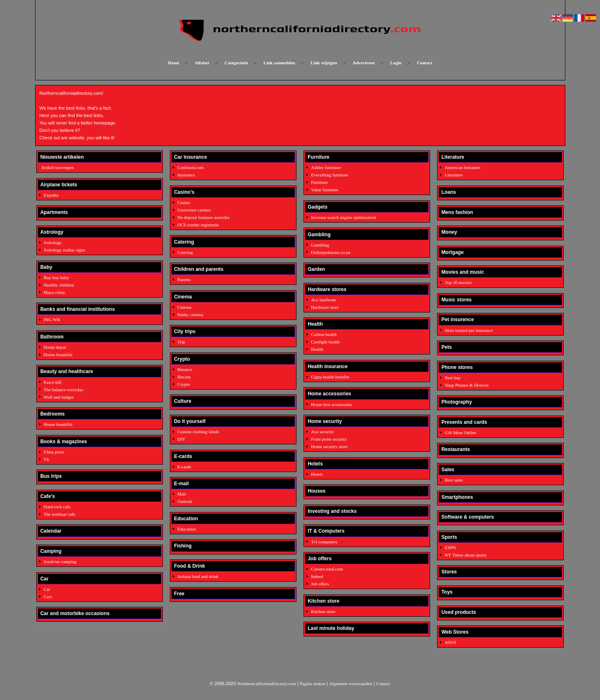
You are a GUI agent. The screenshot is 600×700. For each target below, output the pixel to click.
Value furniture (325, 190)
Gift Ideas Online (460, 432)
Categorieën (236, 63)
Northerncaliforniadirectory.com (267, 684)
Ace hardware (324, 300)
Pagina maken (313, 684)
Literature (453, 175)
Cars (48, 597)
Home (174, 63)
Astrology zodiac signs (65, 250)
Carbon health (324, 334)
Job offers (320, 584)
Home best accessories (332, 404)
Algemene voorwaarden (351, 684)
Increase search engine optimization (344, 217)
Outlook (185, 501)
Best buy (453, 378)
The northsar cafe (60, 514)
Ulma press (54, 452)
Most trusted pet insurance (468, 330)
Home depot (55, 347)
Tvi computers (324, 542)
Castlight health (325, 342)
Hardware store (325, 307)
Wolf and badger (59, 397)
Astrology (53, 242)
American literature (462, 167)
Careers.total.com (327, 569)
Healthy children (59, 285)
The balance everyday (64, 390)
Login (396, 63)
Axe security (322, 432)
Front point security (329, 439)
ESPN (450, 547)
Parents (184, 280)
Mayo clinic (55, 292)
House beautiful (58, 355)
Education (187, 529)
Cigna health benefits (330, 377)
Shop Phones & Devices (467, 385)
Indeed (317, 576)
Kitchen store (323, 611)
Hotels (317, 474)
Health (317, 349)
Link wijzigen (324, 63)
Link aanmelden (279, 63)
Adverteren (364, 63)
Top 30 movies (458, 282)
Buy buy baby (56, 277)
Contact (425, 63)
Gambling (320, 245)
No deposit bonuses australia (203, 217)
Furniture (319, 182)
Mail (182, 494)
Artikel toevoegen (58, 167)
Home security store (329, 446)
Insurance (186, 175)
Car (47, 589)
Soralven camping (60, 561)
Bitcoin (184, 377)
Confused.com (191, 167)
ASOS (450, 642)
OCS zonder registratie (198, 225)
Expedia (51, 195)
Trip (181, 342)
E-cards (184, 467)
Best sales (454, 480)
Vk (46, 459)
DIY (181, 439)
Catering (185, 252)
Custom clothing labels (198, 432)
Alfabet (202, 63)
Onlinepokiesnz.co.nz (331, 252)
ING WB (52, 319)
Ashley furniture (326, 167)
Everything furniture (329, 175)
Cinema (184, 307)
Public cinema (190, 315)
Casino (184, 202)
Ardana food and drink (198, 576)
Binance (185, 369)
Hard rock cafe (57, 507)
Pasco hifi (53, 382)
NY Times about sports (465, 555)
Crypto (184, 384)
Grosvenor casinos (194, 210)
